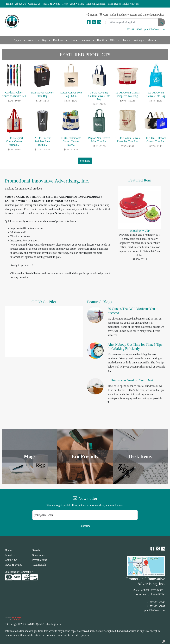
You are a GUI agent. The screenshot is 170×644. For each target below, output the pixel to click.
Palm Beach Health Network (124, 4)
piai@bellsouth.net (155, 29)
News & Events (51, 4)
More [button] (151, 40)
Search (36, 550)
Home (10, 4)
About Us (21, 4)
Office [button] (114, 40)
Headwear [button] (86, 40)
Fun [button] (73, 40)
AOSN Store (77, 4)
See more (85, 161)
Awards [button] (32, 40)
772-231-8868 (134, 29)
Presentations (39, 560)
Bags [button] (45, 40)
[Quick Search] (132, 22)
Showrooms (39, 555)
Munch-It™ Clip (140, 231)
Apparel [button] (18, 40)
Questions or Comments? (19, 572)
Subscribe (85, 526)
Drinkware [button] (59, 40)
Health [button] (101, 40)
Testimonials (39, 565)
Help (65, 4)
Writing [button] (138, 40)
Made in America (96, 4)
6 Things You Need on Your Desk (131, 380)
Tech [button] (125, 40)
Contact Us (34, 4)
